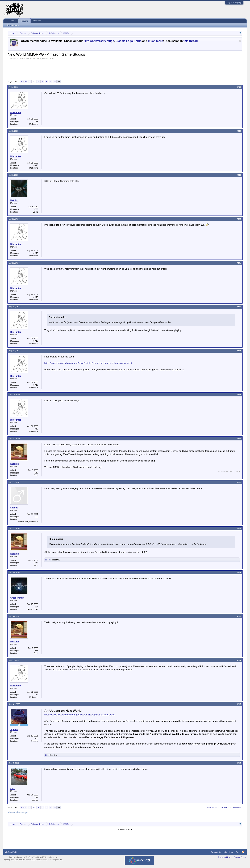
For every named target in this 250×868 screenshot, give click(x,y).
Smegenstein (17, 598)
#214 (239, 660)
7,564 (36, 607)
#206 (239, 307)
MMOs (23, 58)
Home (13, 21)
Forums (24, 21)
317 (37, 797)
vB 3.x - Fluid (11, 852)
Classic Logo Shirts (129, 41)
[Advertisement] (71, 69)
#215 (239, 704)
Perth (36, 475)
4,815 (36, 473)
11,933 (35, 738)
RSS (243, 852)
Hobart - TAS (33, 609)
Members (37, 21)
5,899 (36, 209)
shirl (13, 788)
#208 (239, 395)
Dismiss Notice (240, 41)
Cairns (36, 212)
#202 (239, 131)
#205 (239, 263)
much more (155, 41)
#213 (239, 616)
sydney (35, 800)
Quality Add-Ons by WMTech (33, 860)
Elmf (47, 755)
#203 (239, 175)
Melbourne (34, 124)
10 (55, 82)
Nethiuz (14, 200)
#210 (239, 482)
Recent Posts (12, 25)
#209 (239, 439)
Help (225, 852)
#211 (239, 528)
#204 (239, 219)
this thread (191, 41)
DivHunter (16, 112)
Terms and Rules (225, 857)
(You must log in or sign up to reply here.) (225, 807)
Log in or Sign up (234, 3)
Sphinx (38, 58)
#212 (239, 572)
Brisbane (34, 741)
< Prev (24, 82)
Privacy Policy (240, 857)
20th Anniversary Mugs (99, 41)
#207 (239, 351)
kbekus (14, 508)
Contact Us (216, 852)
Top (237, 852)
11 (59, 82)
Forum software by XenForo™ (34, 857)
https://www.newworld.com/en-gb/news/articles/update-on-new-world (79, 715)
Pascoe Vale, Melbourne (28, 521)
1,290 (36, 517)
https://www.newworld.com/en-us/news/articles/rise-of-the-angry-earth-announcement (88, 363)
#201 (239, 87)
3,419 (36, 121)
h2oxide (14, 464)
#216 (239, 763)
